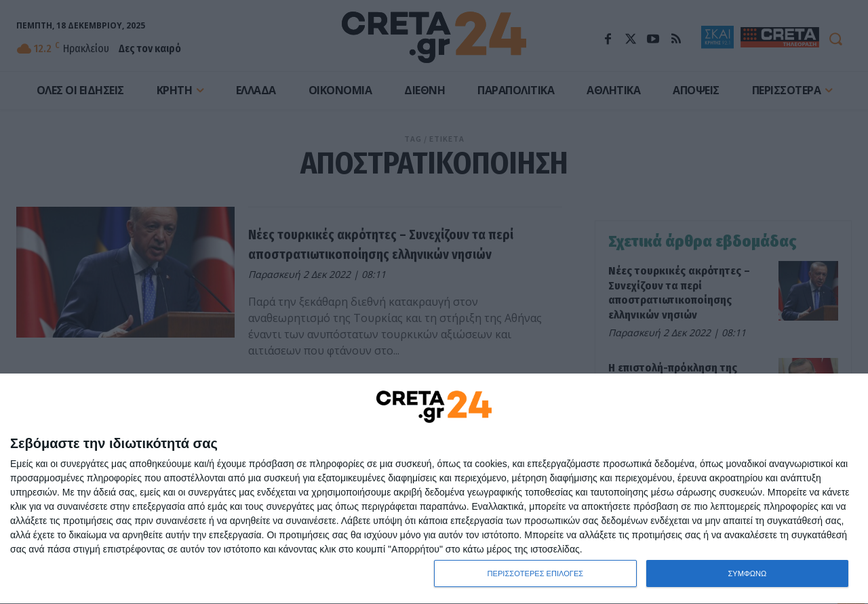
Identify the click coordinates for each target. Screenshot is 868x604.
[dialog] (434, 489)
